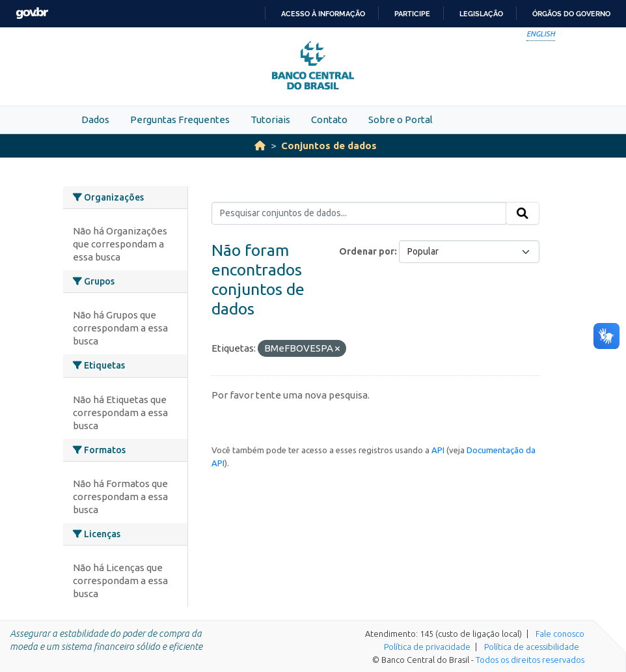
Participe (412, 14)
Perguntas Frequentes (180, 119)
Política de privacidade (427, 647)
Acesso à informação (323, 14)
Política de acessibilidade (532, 647)
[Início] (260, 146)
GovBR (32, 13)
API (438, 450)
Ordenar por (367, 251)
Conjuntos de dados (329, 146)
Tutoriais (270, 119)
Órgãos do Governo (571, 14)
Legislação (481, 14)
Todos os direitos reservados (530, 660)
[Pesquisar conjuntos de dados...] (359, 214)
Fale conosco (560, 634)
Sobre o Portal (401, 119)
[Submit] (523, 214)
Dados (95, 119)
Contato (329, 119)
